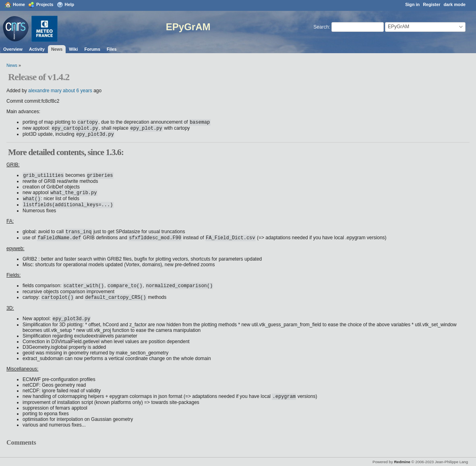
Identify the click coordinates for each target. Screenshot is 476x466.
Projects (45, 4)
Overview (13, 49)
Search (321, 27)
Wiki (73, 49)
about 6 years (78, 91)
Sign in (412, 4)
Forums (92, 49)
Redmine (402, 462)
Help (69, 4)
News (57, 49)
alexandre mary (45, 91)
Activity (37, 49)
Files (112, 49)
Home (19, 4)
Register (432, 4)
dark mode (454, 4)
